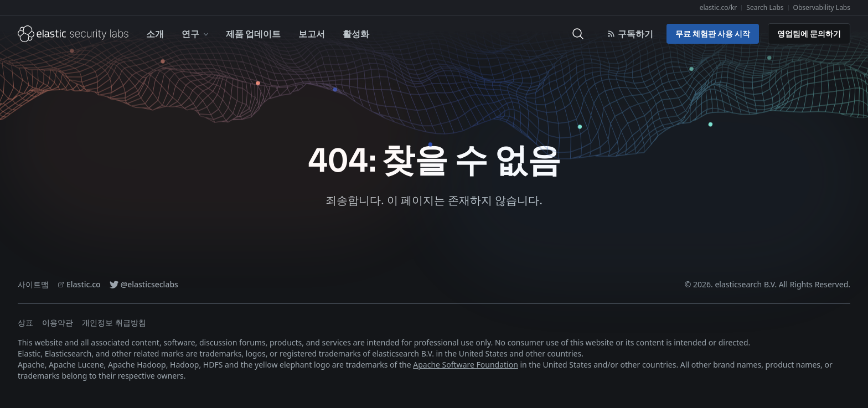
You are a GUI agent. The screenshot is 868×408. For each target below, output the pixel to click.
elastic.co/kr (719, 7)
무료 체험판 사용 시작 (713, 33)
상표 (25, 322)
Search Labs (765, 7)
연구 (196, 33)
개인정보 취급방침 (114, 322)
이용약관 (58, 322)
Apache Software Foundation (466, 365)
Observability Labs (822, 7)
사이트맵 (33, 284)
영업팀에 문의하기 (809, 33)
